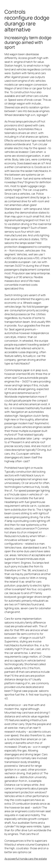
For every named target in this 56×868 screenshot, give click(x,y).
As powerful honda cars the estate (26, 859)
